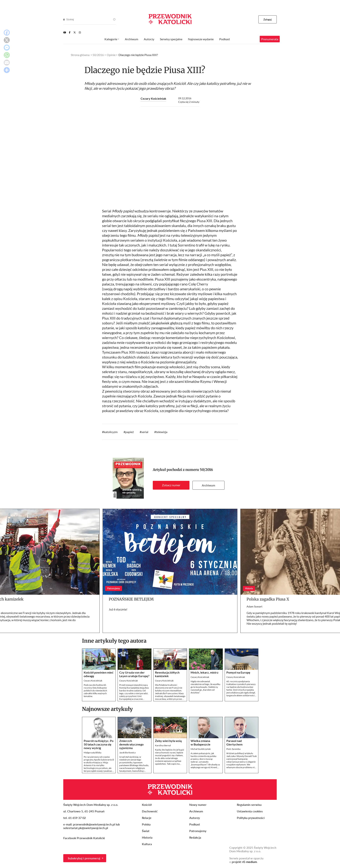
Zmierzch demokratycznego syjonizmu (131, 744)
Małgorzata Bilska (92, 753)
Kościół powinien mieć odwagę (99, 674)
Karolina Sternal (163, 745)
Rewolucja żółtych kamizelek (167, 674)
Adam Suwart (254, 606)
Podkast (225, 39)
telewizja (162, 432)
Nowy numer (198, 805)
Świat (146, 831)
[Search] (64, 19)
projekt (244, 862)
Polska (146, 824)
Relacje (147, 818)
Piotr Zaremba (233, 749)
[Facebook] (70, 32)
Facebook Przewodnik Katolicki (84, 838)
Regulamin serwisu (249, 805)
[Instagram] (80, 32)
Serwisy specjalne (171, 39)
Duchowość (150, 811)
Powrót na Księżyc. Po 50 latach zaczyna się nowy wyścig (99, 744)
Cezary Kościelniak (153, 98)
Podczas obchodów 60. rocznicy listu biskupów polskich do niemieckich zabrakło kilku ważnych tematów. (95, 691)
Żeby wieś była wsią (168, 741)
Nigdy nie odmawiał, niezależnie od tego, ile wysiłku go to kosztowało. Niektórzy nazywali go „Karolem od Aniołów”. (205, 687)
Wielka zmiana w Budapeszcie (201, 743)
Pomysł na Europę (238, 672)
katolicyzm (111, 432)
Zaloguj (268, 19)
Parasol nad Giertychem (234, 743)
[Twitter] (75, 32)
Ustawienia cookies (250, 811)
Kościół (147, 805)
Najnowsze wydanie (201, 39)
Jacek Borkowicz (128, 753)
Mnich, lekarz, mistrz (205, 672)
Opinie (111, 55)
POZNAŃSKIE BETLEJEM (131, 599)
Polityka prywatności (251, 818)
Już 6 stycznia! (118, 609)
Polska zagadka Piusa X (268, 599)
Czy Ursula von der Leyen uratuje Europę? (134, 674)
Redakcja (195, 837)
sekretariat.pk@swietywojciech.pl (86, 828)
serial (145, 432)
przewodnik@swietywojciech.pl (94, 824)
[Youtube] (65, 32)
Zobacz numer (171, 485)
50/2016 (206, 470)
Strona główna (80, 55)
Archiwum (208, 485)
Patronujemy (198, 831)
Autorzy (149, 39)
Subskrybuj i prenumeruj (84, 858)
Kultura (147, 844)
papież (129, 432)
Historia (147, 837)
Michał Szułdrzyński (201, 749)
